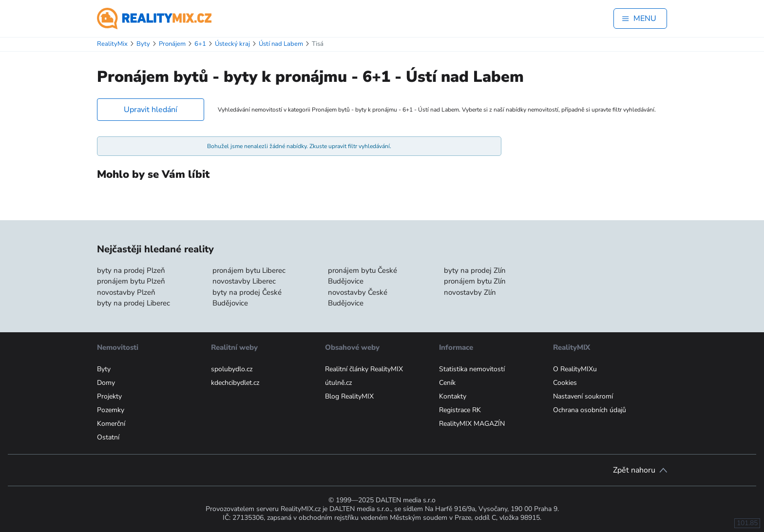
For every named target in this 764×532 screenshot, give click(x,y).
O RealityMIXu (575, 369)
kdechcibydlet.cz (235, 383)
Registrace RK (460, 410)
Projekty (109, 396)
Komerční (111, 424)
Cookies (565, 383)
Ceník (447, 383)
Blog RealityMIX (349, 396)
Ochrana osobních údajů (590, 410)
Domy (106, 383)
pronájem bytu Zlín (475, 281)
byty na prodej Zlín (475, 270)
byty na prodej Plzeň (131, 270)
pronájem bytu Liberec (249, 270)
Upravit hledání (151, 110)
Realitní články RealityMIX (364, 369)
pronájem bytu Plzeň (131, 281)
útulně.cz (338, 383)
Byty (104, 369)
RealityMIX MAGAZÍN (472, 424)
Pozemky (111, 410)
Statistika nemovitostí (472, 369)
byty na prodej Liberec (134, 303)
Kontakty (453, 396)
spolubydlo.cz (232, 369)
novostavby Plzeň (126, 292)
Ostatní (108, 437)
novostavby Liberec (244, 281)
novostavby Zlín (470, 292)
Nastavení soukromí (583, 396)
